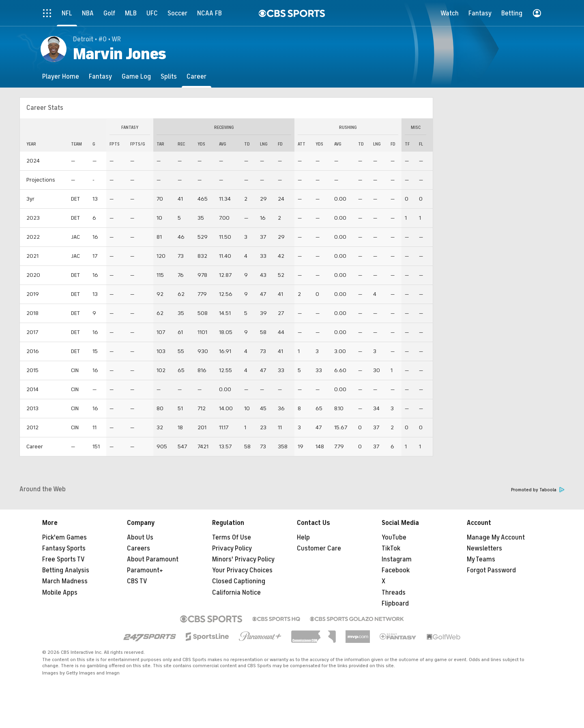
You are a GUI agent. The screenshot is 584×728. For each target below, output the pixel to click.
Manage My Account (496, 537)
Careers (138, 548)
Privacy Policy (232, 548)
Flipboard (395, 604)
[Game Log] (136, 76)
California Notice (236, 593)
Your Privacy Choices (242, 570)
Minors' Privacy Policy (243, 559)
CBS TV (137, 581)
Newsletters (484, 548)
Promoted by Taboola (538, 490)
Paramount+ (145, 570)
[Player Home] (61, 76)
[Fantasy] (100, 76)
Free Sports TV (63, 559)
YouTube (394, 537)
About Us (140, 537)
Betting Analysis (66, 570)
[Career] (196, 76)
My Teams (481, 559)
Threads (394, 593)
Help (303, 537)
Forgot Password (491, 570)
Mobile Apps (60, 593)
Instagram (397, 559)
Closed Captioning (239, 581)
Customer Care (319, 548)
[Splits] (169, 76)
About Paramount (153, 559)
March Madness (65, 581)
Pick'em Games (64, 537)
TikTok (391, 548)
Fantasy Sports (64, 548)
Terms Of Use (232, 537)
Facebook (396, 570)
